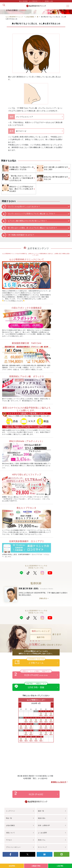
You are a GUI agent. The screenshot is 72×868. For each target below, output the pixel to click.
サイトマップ (42, 847)
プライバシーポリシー (13, 847)
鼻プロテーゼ (21, 131)
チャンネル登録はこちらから (13, 301)
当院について (10, 833)
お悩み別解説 (10, 825)
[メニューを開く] (68, 6)
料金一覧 (9, 818)
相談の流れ (42, 818)
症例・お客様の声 (44, 825)
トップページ (10, 811)
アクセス (9, 840)
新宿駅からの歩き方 (59, 782)
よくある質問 (42, 833)
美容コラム (42, 840)
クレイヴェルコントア (25, 117)
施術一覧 (41, 811)
